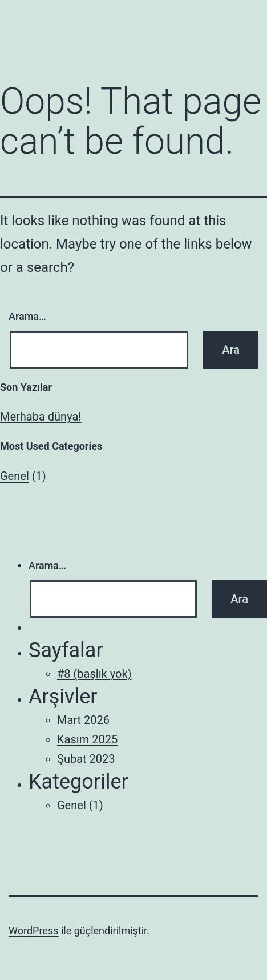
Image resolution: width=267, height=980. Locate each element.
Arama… (27, 316)
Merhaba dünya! (41, 417)
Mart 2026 (83, 720)
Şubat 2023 (86, 759)
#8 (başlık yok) (94, 674)
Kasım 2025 (87, 739)
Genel (15, 476)
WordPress (33, 931)
